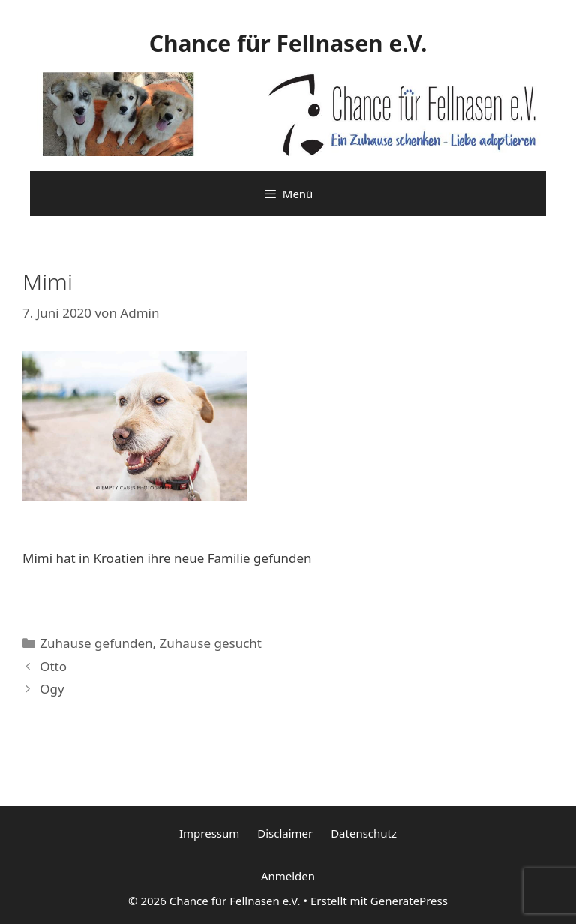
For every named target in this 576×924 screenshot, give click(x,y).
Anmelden (288, 876)
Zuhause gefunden (96, 643)
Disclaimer (285, 833)
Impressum (209, 833)
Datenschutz (364, 833)
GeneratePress (409, 901)
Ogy (52, 689)
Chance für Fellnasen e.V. (288, 43)
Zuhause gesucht (211, 643)
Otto (53, 666)
